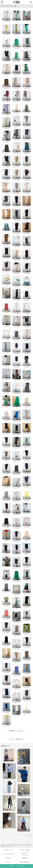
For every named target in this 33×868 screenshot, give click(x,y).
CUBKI (17, 2)
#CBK (15, 866)
